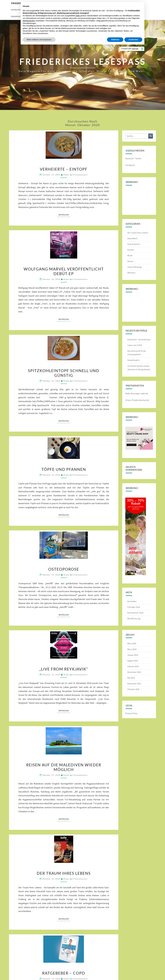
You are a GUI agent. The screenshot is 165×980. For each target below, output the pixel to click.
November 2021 (134, 684)
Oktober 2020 (133, 689)
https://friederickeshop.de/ (137, 400)
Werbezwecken (29, 21)
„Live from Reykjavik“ (64, 669)
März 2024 (132, 649)
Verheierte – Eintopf (64, 169)
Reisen (130, 261)
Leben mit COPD (135, 345)
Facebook (129, 158)
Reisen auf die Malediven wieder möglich (64, 767)
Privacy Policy (131, 713)
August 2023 (133, 661)
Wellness (131, 273)
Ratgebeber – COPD (64, 973)
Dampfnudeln (133, 360)
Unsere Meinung (134, 267)
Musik (130, 255)
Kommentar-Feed (135, 613)
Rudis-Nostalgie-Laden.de (137, 393)
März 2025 (132, 643)
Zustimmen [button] (133, 40)
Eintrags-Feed (134, 607)
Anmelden (132, 601)
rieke (66, 175)
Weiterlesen (64, 215)
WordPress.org (134, 618)
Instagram (130, 165)
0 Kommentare (80, 175)
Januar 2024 (133, 655)
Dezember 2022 (134, 672)
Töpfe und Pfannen (64, 469)
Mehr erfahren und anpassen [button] (39, 40)
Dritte (78, 16)
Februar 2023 (133, 666)
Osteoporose (64, 569)
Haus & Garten (134, 244)
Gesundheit (132, 238)
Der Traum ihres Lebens (64, 873)
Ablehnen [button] (115, 40)
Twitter (138, 158)
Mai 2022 (131, 678)
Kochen (131, 250)
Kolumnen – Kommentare (139, 340)
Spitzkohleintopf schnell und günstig (64, 373)
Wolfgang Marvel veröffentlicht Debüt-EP (64, 271)
